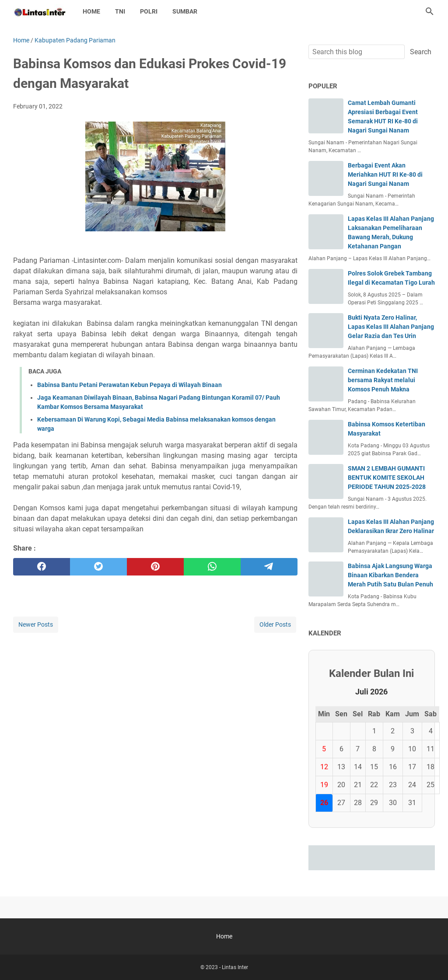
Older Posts (275, 624)
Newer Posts (36, 624)
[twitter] (98, 567)
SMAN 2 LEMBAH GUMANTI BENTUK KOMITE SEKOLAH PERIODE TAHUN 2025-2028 (387, 478)
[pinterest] (155, 567)
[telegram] (269, 567)
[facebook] (42, 567)
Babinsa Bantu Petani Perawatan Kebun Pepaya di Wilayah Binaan (129, 385)
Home (91, 11)
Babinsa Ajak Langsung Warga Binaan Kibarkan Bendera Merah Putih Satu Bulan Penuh (390, 575)
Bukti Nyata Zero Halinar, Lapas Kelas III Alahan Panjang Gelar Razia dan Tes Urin (391, 327)
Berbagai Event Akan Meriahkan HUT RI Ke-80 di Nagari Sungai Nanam (385, 174)
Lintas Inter (235, 967)
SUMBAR (185, 11)
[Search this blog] (430, 11)
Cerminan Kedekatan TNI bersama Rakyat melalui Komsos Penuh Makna (383, 380)
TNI (120, 11)
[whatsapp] (212, 567)
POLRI (149, 11)
